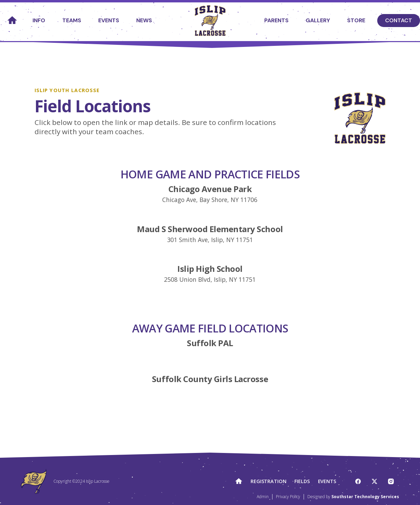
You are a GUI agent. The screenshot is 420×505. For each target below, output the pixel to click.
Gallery (318, 20)
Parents (276, 20)
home (12, 21)
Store (356, 20)
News (144, 20)
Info (39, 20)
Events (109, 20)
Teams (72, 20)
